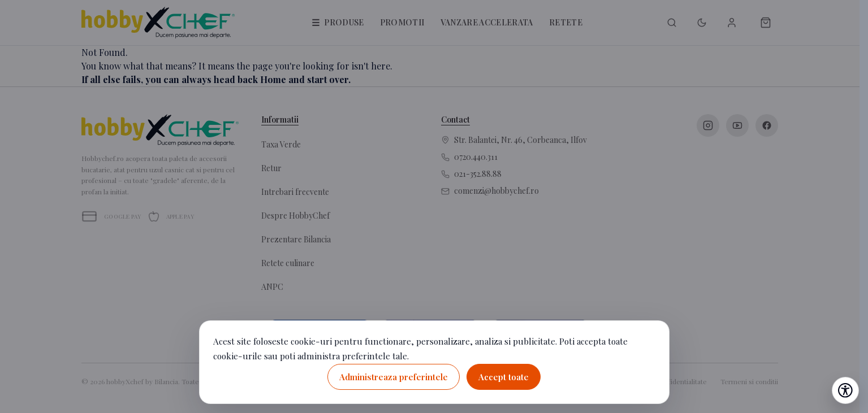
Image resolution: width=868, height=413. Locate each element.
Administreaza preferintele (394, 377)
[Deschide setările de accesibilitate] (845, 390)
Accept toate (504, 377)
